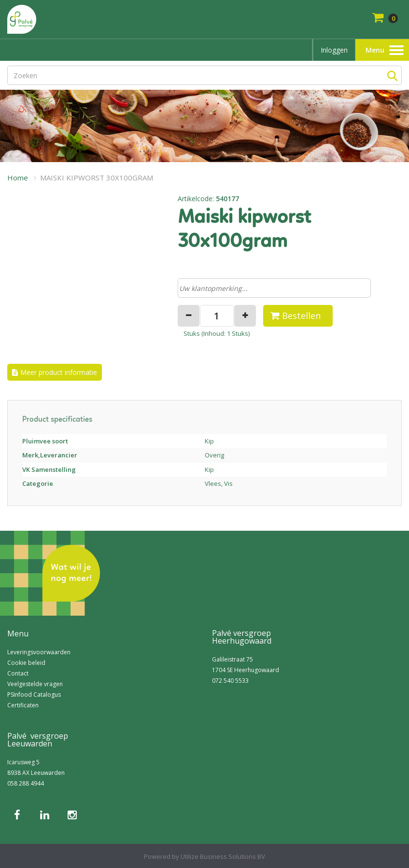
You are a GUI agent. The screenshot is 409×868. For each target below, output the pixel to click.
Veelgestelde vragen (35, 684)
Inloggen (334, 50)
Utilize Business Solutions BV (223, 856)
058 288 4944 (26, 783)
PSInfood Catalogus (34, 695)
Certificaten (23, 705)
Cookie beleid (26, 663)
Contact (18, 673)
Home (18, 178)
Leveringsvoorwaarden (39, 652)
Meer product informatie (59, 372)
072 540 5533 (230, 681)
